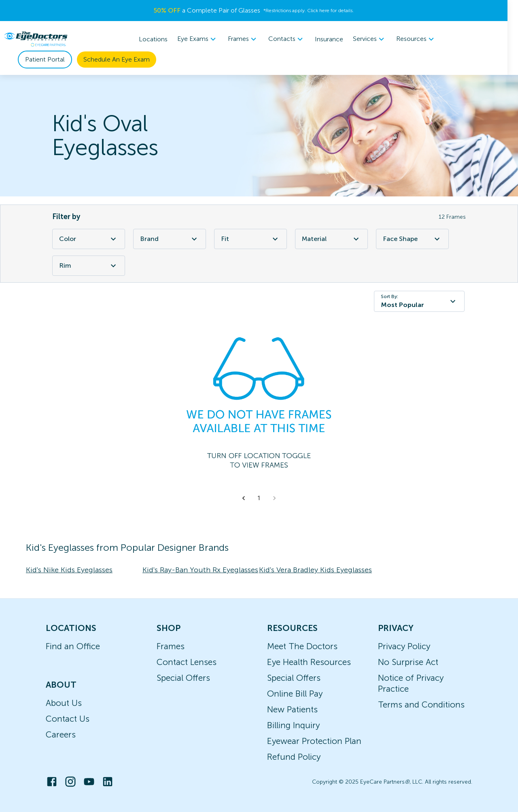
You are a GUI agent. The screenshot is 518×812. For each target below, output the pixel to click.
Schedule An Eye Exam (117, 59)
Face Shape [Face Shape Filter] (412, 239)
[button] (244, 498)
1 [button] (259, 498)
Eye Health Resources (309, 662)
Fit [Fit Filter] (251, 239)
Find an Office (73, 646)
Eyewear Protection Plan (314, 741)
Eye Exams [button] (203, 39)
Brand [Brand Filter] (170, 239)
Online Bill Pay (295, 694)
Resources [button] (422, 39)
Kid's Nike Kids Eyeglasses (69, 570)
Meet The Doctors (302, 646)
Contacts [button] (292, 39)
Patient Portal (45, 59)
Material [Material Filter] (331, 239)
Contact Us (68, 719)
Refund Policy (294, 757)
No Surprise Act (408, 662)
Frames (171, 646)
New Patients (292, 709)
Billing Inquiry (293, 725)
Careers (61, 734)
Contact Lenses (187, 662)
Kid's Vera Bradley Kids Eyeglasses (315, 570)
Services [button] (375, 39)
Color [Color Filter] (89, 239)
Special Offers (183, 678)
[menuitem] (203, 39)
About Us (64, 703)
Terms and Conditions (421, 704)
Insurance (335, 39)
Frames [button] (249, 39)
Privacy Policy (404, 646)
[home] (36, 39)
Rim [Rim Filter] (89, 266)
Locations (159, 39)
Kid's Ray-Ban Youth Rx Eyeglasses (200, 570)
